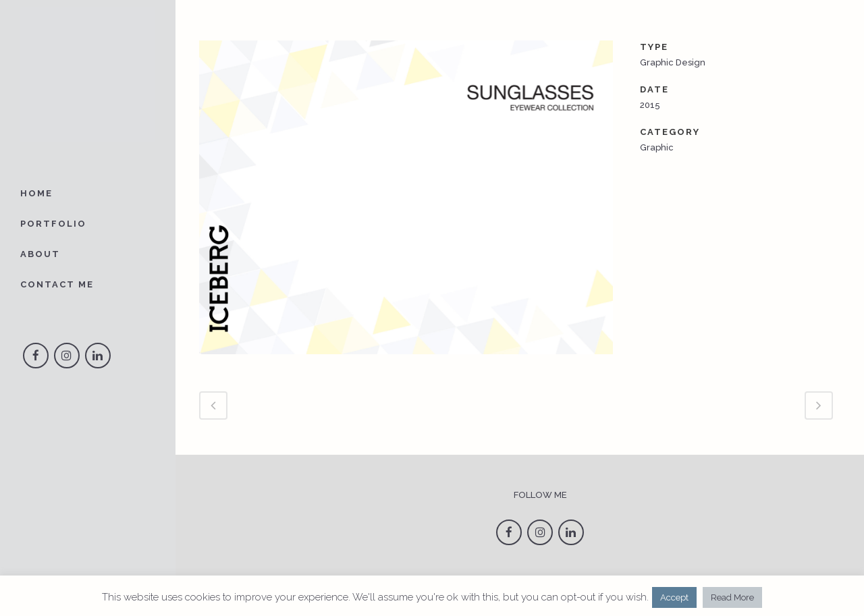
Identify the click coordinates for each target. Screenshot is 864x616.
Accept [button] (674, 597)
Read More (732, 597)
